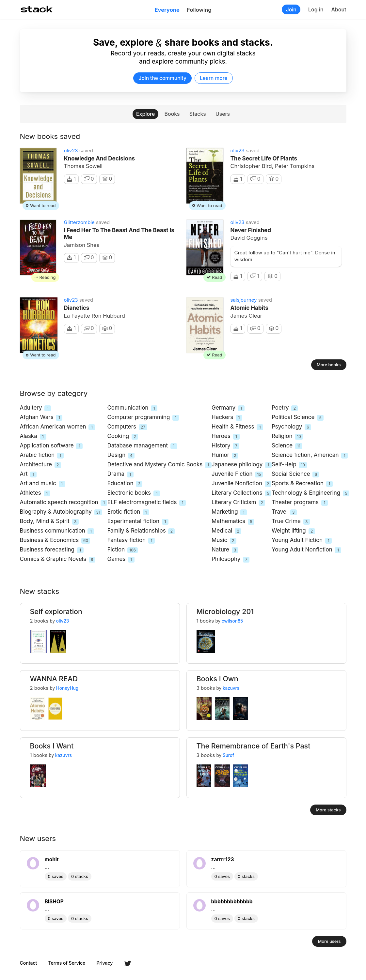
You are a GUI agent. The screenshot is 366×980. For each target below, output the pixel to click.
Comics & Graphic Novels (58, 559)
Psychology (291, 427)
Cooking (123, 437)
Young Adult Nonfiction (307, 550)
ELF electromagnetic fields (146, 503)
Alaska (33, 437)
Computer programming (143, 418)
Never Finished (251, 230)
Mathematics (233, 522)
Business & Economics (55, 541)
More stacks (328, 810)
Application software (51, 446)
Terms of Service (67, 963)
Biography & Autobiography (61, 512)
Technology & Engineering (310, 493)
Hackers (227, 418)
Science (287, 446)
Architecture (40, 465)
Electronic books (133, 493)
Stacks (198, 114)
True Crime (291, 522)
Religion (287, 437)
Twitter (128, 963)
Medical (226, 531)
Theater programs (300, 503)
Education (125, 484)
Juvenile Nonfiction (241, 484)
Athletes (35, 493)
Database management (142, 446)
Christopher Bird (251, 166)
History (225, 446)
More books (329, 365)
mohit (52, 859)
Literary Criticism (238, 503)
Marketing (229, 512)
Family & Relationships (141, 531)
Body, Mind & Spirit (49, 522)
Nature (225, 550)
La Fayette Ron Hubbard (95, 316)
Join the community (162, 78)
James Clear (246, 316)
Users (223, 114)
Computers (127, 427)
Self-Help (289, 465)
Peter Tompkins (295, 166)
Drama (120, 474)
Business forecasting (52, 550)
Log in (316, 9)
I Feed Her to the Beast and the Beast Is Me (119, 234)
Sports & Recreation (302, 484)
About (339, 9)
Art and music (43, 484)
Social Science (295, 474)
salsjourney (244, 300)
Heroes (226, 437)
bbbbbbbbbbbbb (232, 902)
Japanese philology (242, 465)
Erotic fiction (128, 512)
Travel (284, 512)
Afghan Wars (41, 418)
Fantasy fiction (131, 541)
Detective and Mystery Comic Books (159, 465)
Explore (145, 114)
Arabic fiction (42, 455)
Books (172, 114)
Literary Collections (241, 493)
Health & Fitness (237, 427)
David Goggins (249, 238)
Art (28, 474)
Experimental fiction (138, 522)
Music (224, 541)
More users (329, 941)
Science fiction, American (310, 455)
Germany (228, 408)
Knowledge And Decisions (100, 158)
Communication (132, 408)
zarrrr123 (223, 859)
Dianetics (77, 308)
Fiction (122, 550)
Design (121, 455)
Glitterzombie (79, 222)
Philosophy (231, 559)
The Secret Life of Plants (264, 158)
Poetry (285, 408)
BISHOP (54, 902)
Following (199, 10)
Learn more (214, 78)
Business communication (57, 531)
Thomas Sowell (83, 166)
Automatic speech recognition (64, 503)
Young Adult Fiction (302, 541)
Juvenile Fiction (237, 474)
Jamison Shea (82, 245)
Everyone (167, 10)
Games (121, 559)
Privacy (105, 963)
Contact (29, 963)
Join (291, 9)
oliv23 (71, 151)
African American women (58, 427)
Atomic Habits (249, 308)
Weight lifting (293, 531)
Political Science (298, 418)
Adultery (36, 408)
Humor (225, 455)
